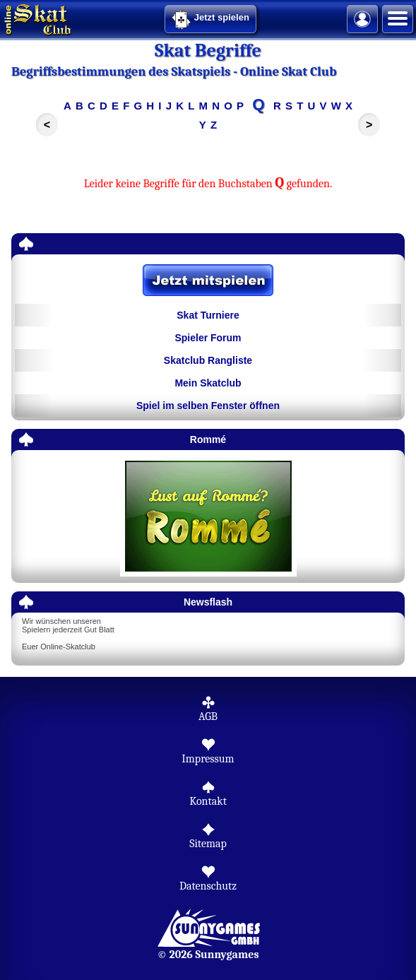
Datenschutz (208, 886)
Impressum (208, 759)
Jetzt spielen (210, 20)
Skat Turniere (208, 315)
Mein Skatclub (208, 383)
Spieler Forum (208, 338)
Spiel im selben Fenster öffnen (208, 406)
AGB (208, 716)
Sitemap (208, 844)
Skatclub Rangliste (208, 360)
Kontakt (208, 801)
